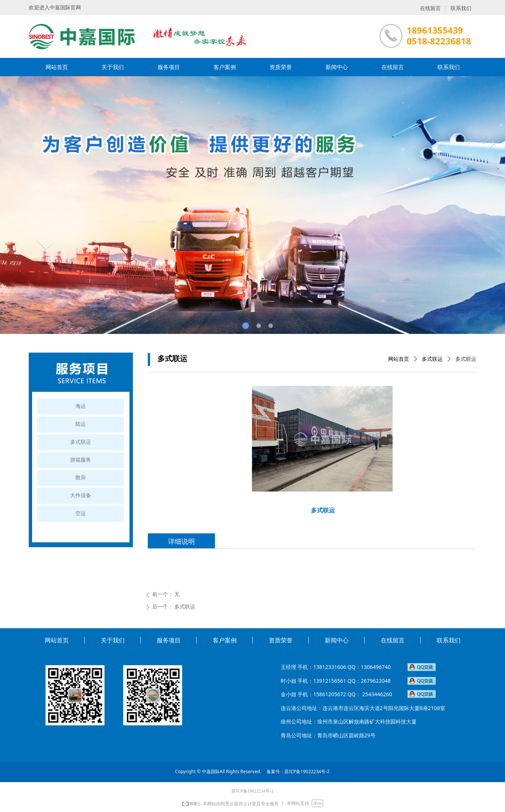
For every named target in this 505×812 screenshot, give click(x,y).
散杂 (81, 478)
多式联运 (432, 359)
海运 (81, 406)
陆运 (81, 424)
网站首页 (399, 359)
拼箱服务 (81, 460)
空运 (81, 513)
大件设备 (81, 495)
